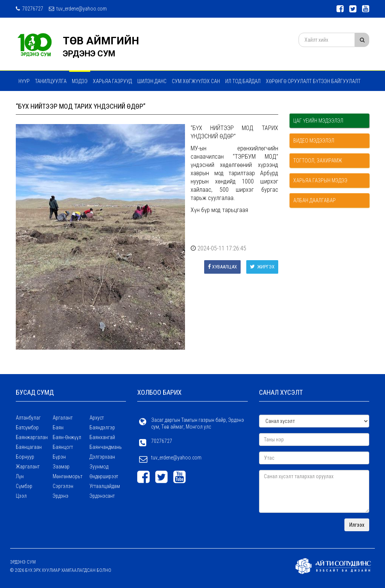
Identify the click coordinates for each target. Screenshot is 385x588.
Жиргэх (262, 267)
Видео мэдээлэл (314, 141)
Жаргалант (28, 467)
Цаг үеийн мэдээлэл (318, 121)
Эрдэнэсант (102, 496)
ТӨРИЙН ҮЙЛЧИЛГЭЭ (109, 101)
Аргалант (63, 418)
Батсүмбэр (27, 427)
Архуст (97, 418)
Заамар (61, 467)
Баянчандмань (106, 447)
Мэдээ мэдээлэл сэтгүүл (50, 101)
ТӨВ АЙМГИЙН (101, 41)
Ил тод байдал (243, 81)
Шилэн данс (152, 81)
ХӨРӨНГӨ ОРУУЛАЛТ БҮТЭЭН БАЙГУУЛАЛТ (313, 81)
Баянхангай (102, 437)
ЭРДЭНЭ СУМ (89, 54)
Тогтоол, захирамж (318, 161)
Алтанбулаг (28, 418)
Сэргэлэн (63, 486)
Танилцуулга (51, 81)
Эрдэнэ (61, 496)
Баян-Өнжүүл (67, 437)
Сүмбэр (24, 486)
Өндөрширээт (104, 476)
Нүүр (24, 81)
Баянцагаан (29, 447)
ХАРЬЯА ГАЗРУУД (112, 81)
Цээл (21, 496)
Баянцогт (63, 447)
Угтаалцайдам (105, 486)
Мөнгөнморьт (67, 476)
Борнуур (25, 457)
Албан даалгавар (315, 200)
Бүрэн (59, 457)
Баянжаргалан (32, 437)
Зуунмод (99, 467)
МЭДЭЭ (80, 81)
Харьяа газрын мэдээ (320, 180)
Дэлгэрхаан (102, 457)
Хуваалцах (222, 267)
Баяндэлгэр (102, 427)
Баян (58, 427)
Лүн (20, 476)
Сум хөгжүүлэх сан (196, 81)
